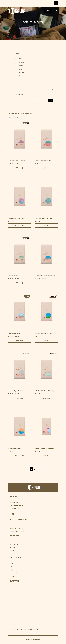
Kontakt (12, 576)
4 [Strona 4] (38, 469)
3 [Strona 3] (35, 469)
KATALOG (48, 11)
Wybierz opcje (20, 168)
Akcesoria (21, 62)
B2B (11, 567)
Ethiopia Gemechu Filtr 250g (16, 218)
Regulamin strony (15, 508)
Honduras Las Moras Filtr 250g (43, 333)
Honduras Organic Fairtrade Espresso (18, 391)
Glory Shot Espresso (14, 276)
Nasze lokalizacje (15, 573)
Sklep (35, 26)
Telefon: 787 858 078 (16, 503)
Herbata (21, 66)
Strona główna (28, 26)
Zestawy (21, 69)
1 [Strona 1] (28, 469)
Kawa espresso (14, 545)
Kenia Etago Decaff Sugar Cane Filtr (45, 448)
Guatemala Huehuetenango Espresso (45, 276)
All (19, 76)
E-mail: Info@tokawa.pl (16, 505)
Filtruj (51, 101)
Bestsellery (22, 73)
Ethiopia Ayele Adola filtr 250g (43, 161)
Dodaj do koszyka (46, 168)
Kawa (20, 59)
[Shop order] (18, 117)
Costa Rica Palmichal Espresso (16, 161)
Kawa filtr (13, 547)
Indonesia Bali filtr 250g (15, 448)
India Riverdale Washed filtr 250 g (44, 391)
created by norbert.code (33, 640)
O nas (12, 564)
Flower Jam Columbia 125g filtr (43, 218)
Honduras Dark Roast (14, 333)
